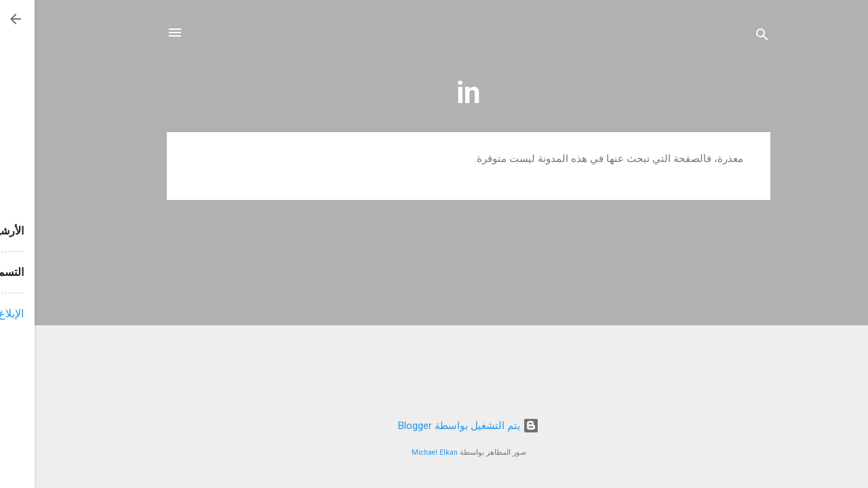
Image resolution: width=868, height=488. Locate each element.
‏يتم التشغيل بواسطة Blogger (434, 426)
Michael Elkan (400, 452)
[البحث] (728, 37)
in (434, 93)
